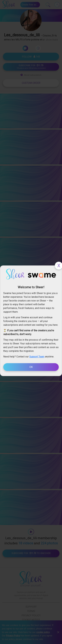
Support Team (37, 357)
